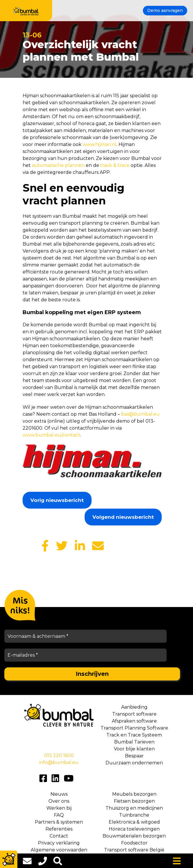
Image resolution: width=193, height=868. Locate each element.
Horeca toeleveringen (134, 829)
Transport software (134, 714)
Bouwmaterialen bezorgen (134, 836)
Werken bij (59, 808)
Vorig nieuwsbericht (57, 500)
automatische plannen (58, 165)
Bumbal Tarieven (134, 742)
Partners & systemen (59, 822)
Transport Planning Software (134, 728)
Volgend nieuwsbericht (123, 517)
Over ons (59, 801)
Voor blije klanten (134, 749)
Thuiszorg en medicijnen (134, 808)
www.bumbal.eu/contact (51, 435)
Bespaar (134, 756)
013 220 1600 (59, 756)
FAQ (59, 815)
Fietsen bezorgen (134, 801)
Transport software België (134, 850)
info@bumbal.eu (59, 762)
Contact (59, 836)
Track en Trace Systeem (134, 735)
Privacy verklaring (59, 843)
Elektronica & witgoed (134, 822)
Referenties (59, 829)
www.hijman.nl (100, 144)
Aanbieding (134, 707)
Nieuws (59, 794)
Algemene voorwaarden (59, 850)
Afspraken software (134, 721)
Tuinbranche (134, 815)
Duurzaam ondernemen (134, 763)
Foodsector (134, 843)
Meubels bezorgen (134, 794)
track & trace (115, 165)
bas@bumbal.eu (140, 414)
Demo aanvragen (165, 10)
